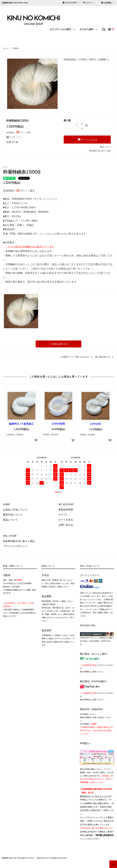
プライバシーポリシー (15, 546)
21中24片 (96, 424)
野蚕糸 (16, 48)
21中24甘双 (58, 424)
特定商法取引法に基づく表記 (19, 541)
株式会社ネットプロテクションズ (95, 796)
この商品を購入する (58, 344)
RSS (5, 536)
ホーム (6, 48)
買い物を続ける (105, 357)
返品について (105, 147)
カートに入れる (87, 139)
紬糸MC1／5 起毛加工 (21, 424)
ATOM (13, 536)
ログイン (89, 3)
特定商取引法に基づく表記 (100, 151)
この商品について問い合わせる (76, 357)
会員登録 (108, 3)
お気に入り (14, 137)
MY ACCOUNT (71, 3)
